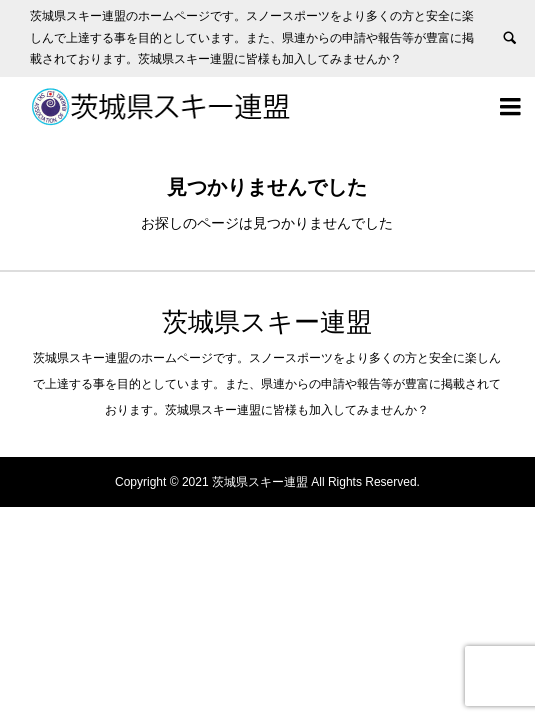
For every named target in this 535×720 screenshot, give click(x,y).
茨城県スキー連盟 (267, 322)
